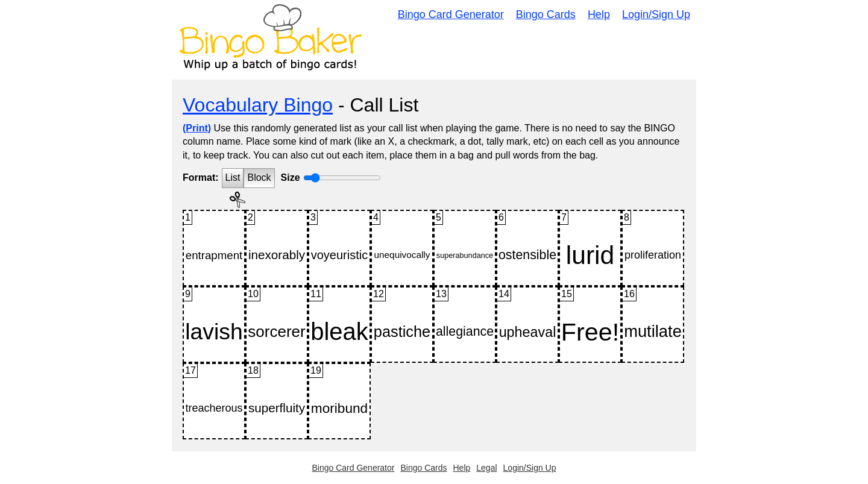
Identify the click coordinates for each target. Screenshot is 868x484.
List (233, 178)
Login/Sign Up (656, 14)
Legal (486, 468)
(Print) (197, 128)
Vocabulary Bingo (258, 105)
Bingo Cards (546, 14)
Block (259, 178)
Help (599, 14)
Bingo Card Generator (451, 14)
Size (291, 178)
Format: (201, 178)
